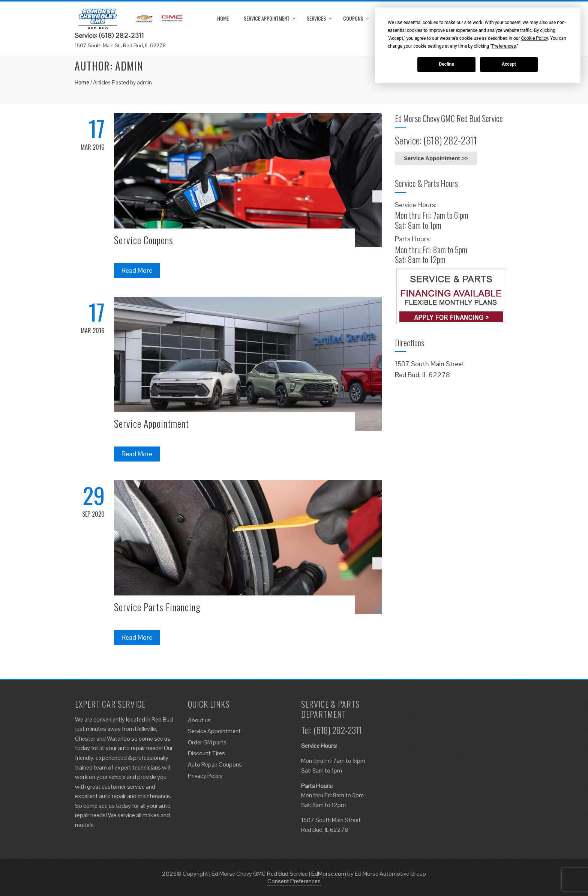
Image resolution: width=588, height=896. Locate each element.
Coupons (353, 18)
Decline (447, 64)
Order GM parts (207, 742)
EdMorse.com (329, 874)
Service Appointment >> (436, 158)
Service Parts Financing (157, 607)
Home (223, 18)
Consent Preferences (294, 881)
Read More (137, 270)
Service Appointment (267, 18)
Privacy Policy (205, 776)
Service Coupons (144, 240)
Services (316, 18)
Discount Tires (206, 753)
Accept (509, 64)
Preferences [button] (504, 46)
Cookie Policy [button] (534, 38)
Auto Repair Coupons (215, 764)
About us (199, 720)
